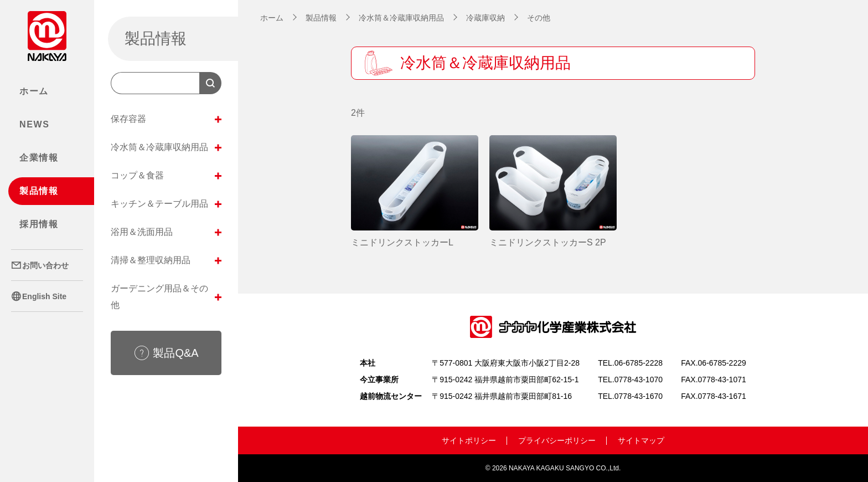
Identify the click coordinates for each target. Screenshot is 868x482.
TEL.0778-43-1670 (630, 396)
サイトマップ (641, 440)
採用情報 (39, 224)
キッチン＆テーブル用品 (166, 204)
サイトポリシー (469, 440)
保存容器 (166, 119)
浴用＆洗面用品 (166, 232)
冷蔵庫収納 (485, 18)
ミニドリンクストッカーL (402, 242)
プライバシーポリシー (557, 440)
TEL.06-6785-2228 (630, 363)
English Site (39, 296)
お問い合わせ (40, 265)
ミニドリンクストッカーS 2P (548, 242)
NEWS (34, 124)
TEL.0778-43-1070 (630, 380)
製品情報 (39, 191)
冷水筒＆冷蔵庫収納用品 (166, 147)
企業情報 (39, 158)
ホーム (34, 91)
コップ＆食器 (166, 176)
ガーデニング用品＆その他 (166, 297)
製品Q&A (166, 353)
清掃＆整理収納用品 (166, 260)
